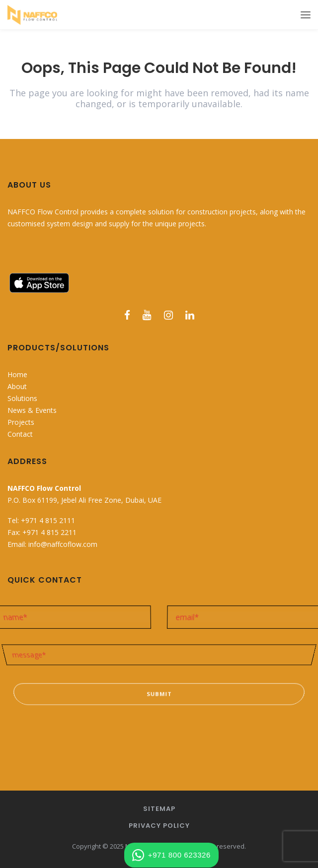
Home (17, 374)
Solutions (22, 398)
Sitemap (159, 809)
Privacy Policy (159, 826)
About (17, 386)
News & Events (32, 410)
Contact (20, 434)
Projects (21, 422)
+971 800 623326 (171, 855)
